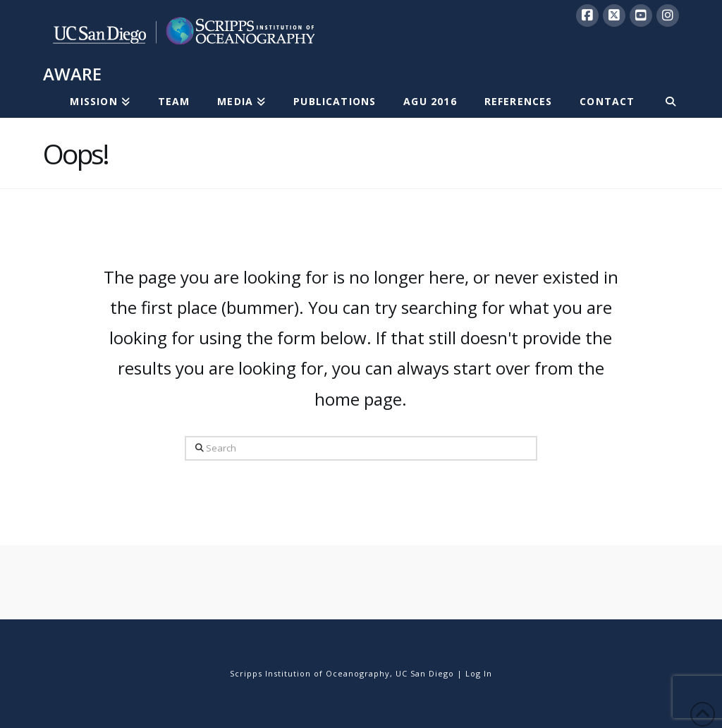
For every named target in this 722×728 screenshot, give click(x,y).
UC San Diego (425, 673)
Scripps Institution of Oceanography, (311, 673)
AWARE (72, 74)
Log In (479, 673)
